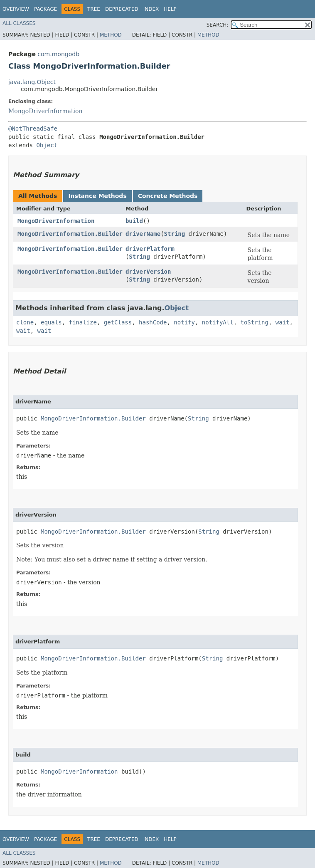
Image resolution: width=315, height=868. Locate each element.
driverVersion (148, 272)
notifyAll (218, 322)
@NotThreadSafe (33, 129)
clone (25, 322)
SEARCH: (218, 25)
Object (47, 145)
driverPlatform (150, 249)
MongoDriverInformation (45, 111)
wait (283, 322)
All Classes (19, 23)
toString (255, 322)
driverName (143, 234)
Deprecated (122, 9)
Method (111, 35)
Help (170, 9)
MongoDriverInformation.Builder (70, 234)
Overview (16, 9)
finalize (82, 322)
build (134, 221)
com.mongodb (58, 54)
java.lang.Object (32, 82)
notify (184, 322)
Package (46, 9)
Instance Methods (97, 196)
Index (151, 9)
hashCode (153, 322)
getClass (118, 322)
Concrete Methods (168, 196)
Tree (94, 9)
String (175, 234)
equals (51, 322)
